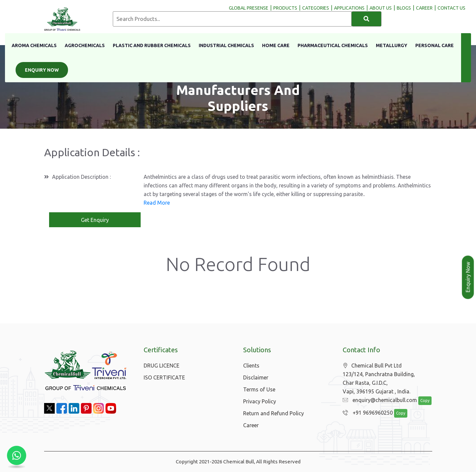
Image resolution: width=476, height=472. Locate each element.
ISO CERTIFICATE (164, 377)
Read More (157, 203)
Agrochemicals (85, 45)
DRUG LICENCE (162, 366)
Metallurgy (392, 45)
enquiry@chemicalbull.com (378, 400)
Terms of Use (259, 389)
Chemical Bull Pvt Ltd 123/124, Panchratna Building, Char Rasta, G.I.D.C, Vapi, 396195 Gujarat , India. (379, 379)
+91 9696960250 (366, 413)
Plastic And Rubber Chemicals (152, 45)
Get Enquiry (95, 220)
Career (251, 425)
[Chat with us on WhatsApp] (17, 455)
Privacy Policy (260, 401)
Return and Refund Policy (273, 413)
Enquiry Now (42, 70)
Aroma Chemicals (34, 45)
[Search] (367, 19)
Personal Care (435, 45)
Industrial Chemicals (226, 45)
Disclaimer (256, 377)
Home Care (276, 45)
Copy (421, 401)
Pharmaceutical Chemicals (333, 45)
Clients (251, 366)
